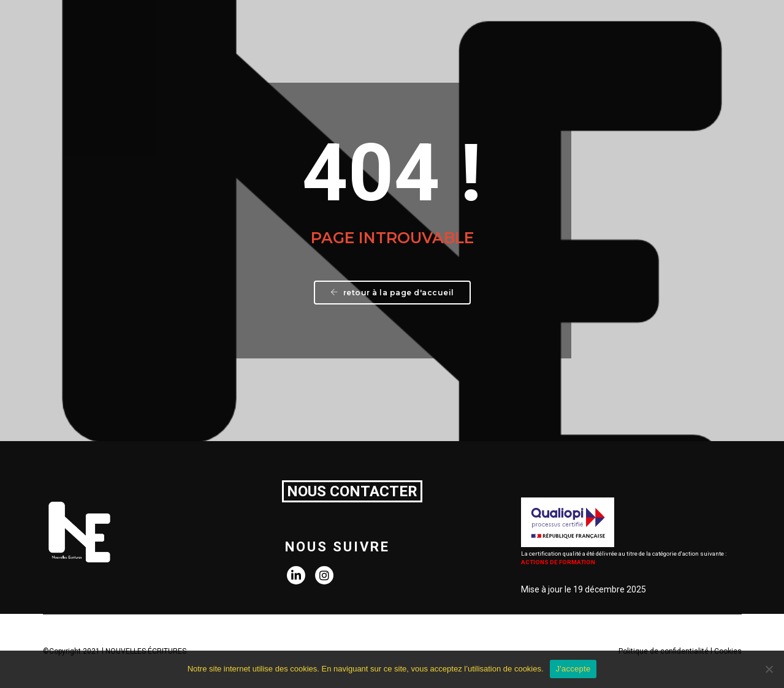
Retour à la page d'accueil (392, 293)
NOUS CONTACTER (352, 491)
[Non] (769, 669)
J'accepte (573, 669)
